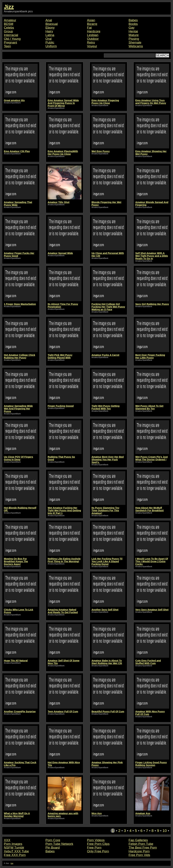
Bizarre (92, 24)
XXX (7, 840)
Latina (50, 35)
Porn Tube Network (59, 844)
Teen (7, 46)
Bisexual (52, 24)
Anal (49, 20)
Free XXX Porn (15, 855)
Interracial (11, 35)
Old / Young (12, 39)
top (12, 863)
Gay (132, 28)
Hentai (133, 31)
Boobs (133, 24)
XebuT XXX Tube (16, 851)
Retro (91, 42)
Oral (48, 39)
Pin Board (53, 848)
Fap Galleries (138, 840)
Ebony (50, 28)
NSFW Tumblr (14, 848)
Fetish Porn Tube (141, 844)
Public (50, 42)
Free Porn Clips (98, 844)
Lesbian (93, 35)
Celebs (9, 28)
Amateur (10, 20)
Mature (134, 35)
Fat (89, 28)
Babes (133, 20)
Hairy (49, 31)
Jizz (9, 7)
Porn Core (53, 840)
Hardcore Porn (139, 851)
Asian (91, 20)
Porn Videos (96, 840)
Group (8, 31)
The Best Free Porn (143, 848)
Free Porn (94, 848)
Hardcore (94, 31)
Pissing (134, 39)
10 (165, 831)
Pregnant (10, 42)
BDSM (9, 24)
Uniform (51, 46)
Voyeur (92, 46)
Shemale (135, 42)
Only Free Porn (98, 851)
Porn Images (13, 844)
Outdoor (93, 39)
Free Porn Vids (139, 855)
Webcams (136, 46)
